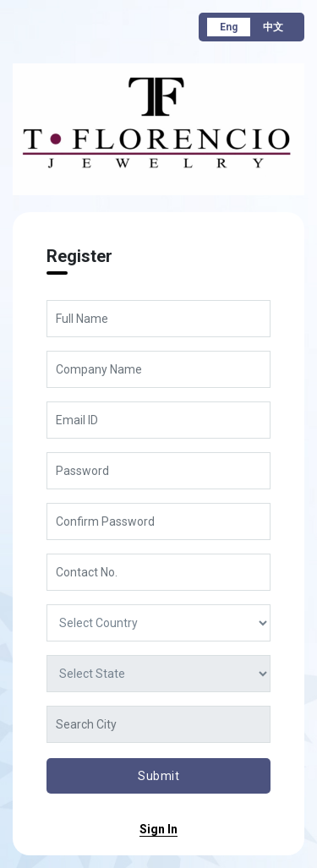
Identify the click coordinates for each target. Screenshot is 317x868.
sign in (158, 829)
